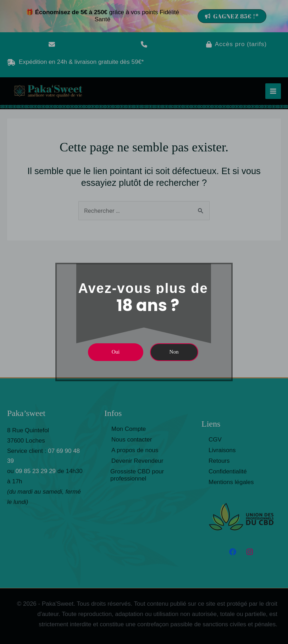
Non (174, 352)
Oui (116, 352)
